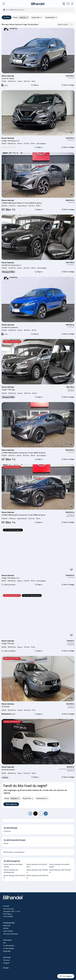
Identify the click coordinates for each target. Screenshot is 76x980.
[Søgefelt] (39, 10)
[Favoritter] (68, 4)
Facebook (6, 960)
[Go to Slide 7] (42, 570)
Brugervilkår (7, 951)
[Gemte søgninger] (64, 4)
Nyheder (6, 928)
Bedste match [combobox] (63, 24)
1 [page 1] (35, 814)
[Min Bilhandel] (72, 4)
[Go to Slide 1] (36, 71)
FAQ (4, 943)
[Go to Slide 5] (40, 71)
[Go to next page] (46, 814)
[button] (38, 51)
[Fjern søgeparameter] (41, 17)
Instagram (6, 963)
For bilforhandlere (9, 946)
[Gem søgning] (66, 976)
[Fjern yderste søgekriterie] (27, 17)
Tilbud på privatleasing (10, 934)
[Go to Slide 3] (38, 71)
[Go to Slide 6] (40, 570)
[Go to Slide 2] (37, 71)
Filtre (7, 17)
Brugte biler (7, 925)
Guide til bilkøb (8, 931)
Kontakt (6, 968)
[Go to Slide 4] (39, 71)
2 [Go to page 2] (41, 814)
